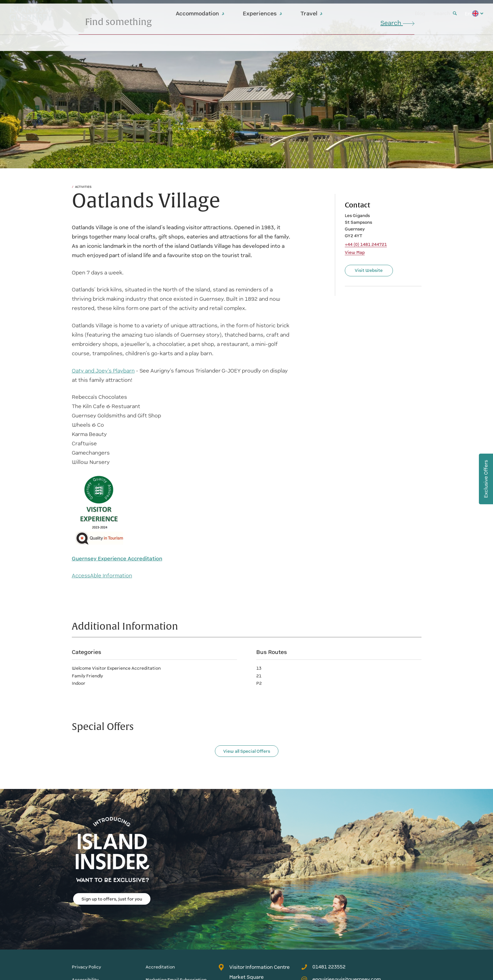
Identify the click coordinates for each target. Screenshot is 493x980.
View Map (355, 253)
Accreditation (160, 967)
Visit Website (369, 270)
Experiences (263, 13)
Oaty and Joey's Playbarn (103, 371)
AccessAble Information (102, 576)
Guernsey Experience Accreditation (117, 559)
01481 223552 (323, 967)
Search (445, 13)
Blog (420, 13)
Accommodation (200, 13)
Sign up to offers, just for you (112, 899)
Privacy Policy (86, 967)
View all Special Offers (247, 751)
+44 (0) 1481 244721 (366, 245)
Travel (312, 13)
